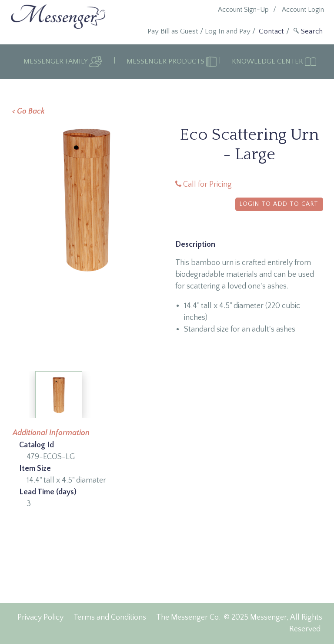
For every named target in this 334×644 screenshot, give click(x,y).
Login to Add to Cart (279, 204)
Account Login (303, 10)
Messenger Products (166, 61)
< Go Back (28, 111)
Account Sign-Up (243, 10)
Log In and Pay (228, 31)
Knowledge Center (268, 61)
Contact (271, 31)
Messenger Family (56, 61)
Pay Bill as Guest (173, 31)
